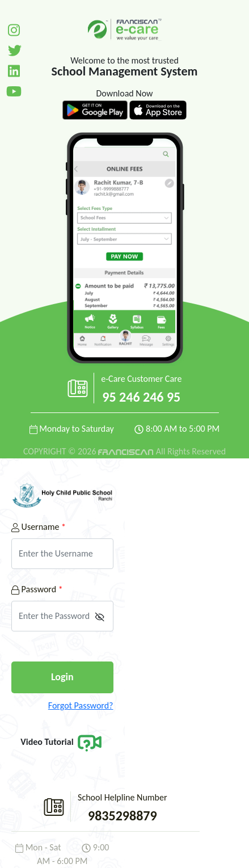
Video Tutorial (62, 742)
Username (39, 527)
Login (62, 677)
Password (37, 589)
